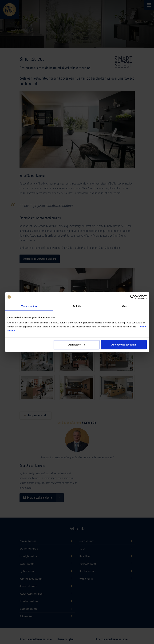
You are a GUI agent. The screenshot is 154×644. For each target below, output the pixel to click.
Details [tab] (77, 306)
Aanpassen (77, 345)
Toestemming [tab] (29, 306)
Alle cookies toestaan (124, 345)
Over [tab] (125, 306)
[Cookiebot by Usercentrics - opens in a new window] (133, 297)
